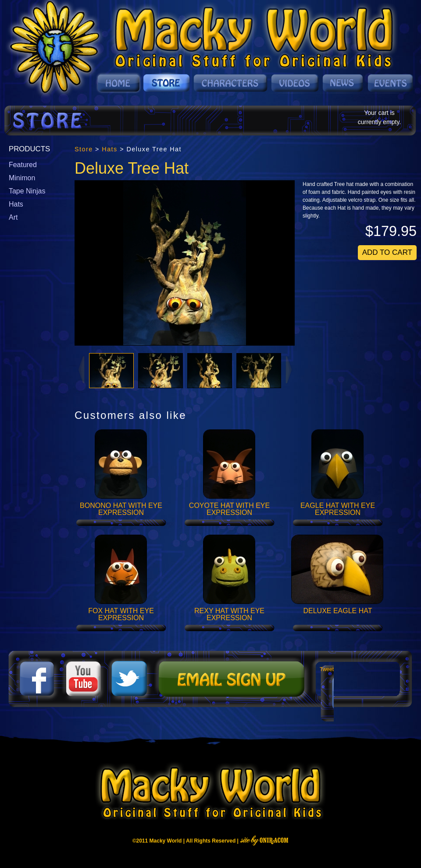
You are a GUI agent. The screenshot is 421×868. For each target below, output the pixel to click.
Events (390, 83)
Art (13, 217)
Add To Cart (387, 252)
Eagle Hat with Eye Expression (338, 509)
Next (289, 369)
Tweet (327, 669)
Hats (16, 204)
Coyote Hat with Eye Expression (229, 509)
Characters (231, 83)
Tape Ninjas (27, 191)
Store (167, 83)
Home (119, 83)
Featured (23, 165)
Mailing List (230, 679)
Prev (81, 369)
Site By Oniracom (264, 840)
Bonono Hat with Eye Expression (121, 509)
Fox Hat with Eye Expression (121, 614)
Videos (295, 83)
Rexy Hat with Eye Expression (229, 614)
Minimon (22, 178)
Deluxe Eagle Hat (337, 611)
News (343, 83)
